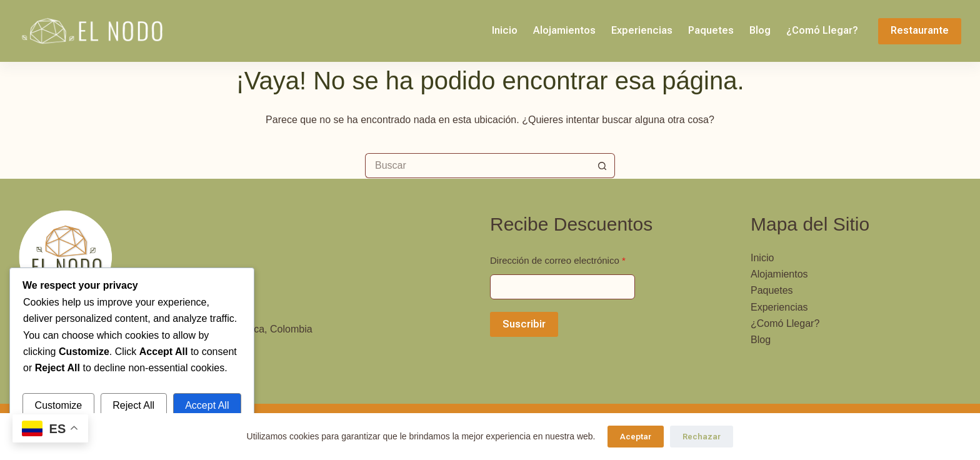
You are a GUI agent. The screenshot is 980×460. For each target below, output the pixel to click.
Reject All (133, 405)
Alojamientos (564, 30)
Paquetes (711, 30)
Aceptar (636, 437)
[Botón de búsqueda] (602, 166)
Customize (59, 405)
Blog (760, 30)
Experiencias (642, 30)
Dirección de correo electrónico (558, 260)
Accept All (207, 405)
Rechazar (702, 437)
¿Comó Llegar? (822, 30)
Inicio (505, 30)
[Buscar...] (477, 166)
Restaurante (920, 30)
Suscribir (524, 324)
